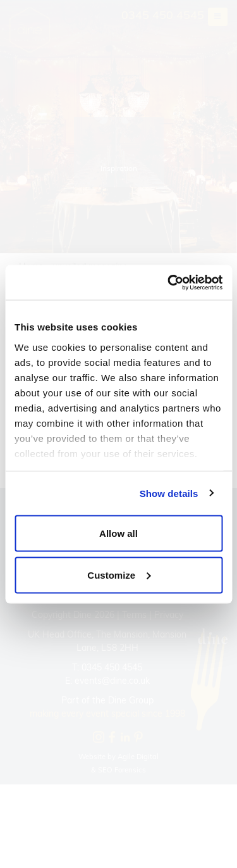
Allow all (118, 533)
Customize (119, 575)
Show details (169, 493)
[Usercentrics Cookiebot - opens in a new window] (169, 282)
